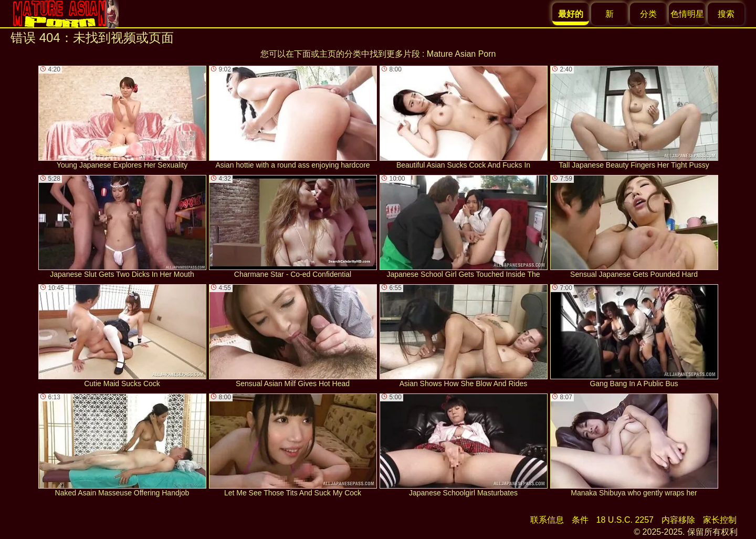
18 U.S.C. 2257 (625, 520)
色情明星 (687, 14)
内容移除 (678, 520)
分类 (648, 14)
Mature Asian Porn (461, 54)
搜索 (726, 14)
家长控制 (720, 520)
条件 (580, 520)
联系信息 (547, 520)
